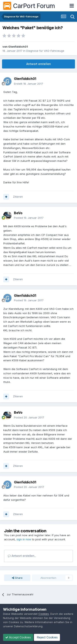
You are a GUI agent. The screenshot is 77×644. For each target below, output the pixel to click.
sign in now (24, 539)
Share (17, 578)
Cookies (44, 614)
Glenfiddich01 (18, 47)
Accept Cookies (18, 637)
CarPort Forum (29, 6)
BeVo (18, 213)
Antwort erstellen (39, 64)
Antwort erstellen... (22, 556)
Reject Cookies (47, 637)
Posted (29, 218)
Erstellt (29, 84)
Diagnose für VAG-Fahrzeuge (45, 51)
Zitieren (18, 197)
